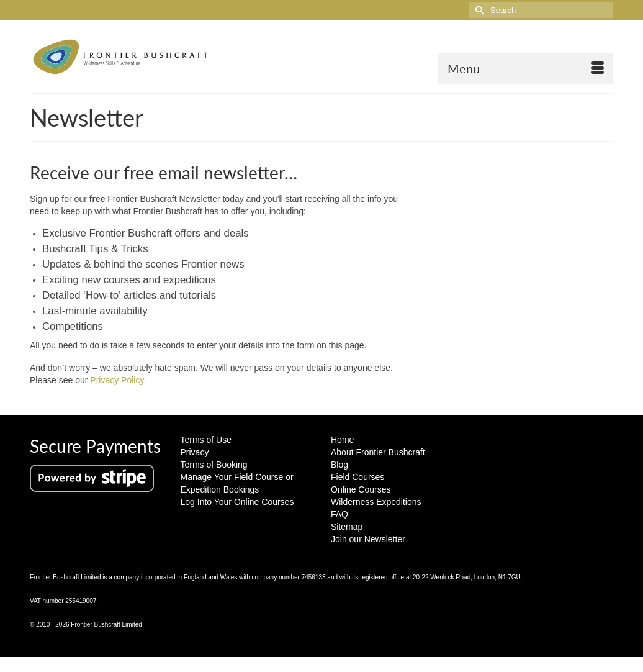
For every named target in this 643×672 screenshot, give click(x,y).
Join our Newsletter (368, 539)
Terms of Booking (214, 465)
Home (342, 440)
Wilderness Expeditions (376, 502)
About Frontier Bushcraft (378, 452)
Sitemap (347, 527)
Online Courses (361, 489)
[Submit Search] (478, 10)
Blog (339, 465)
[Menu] (526, 68)
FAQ (339, 514)
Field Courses (357, 477)
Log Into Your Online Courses (237, 502)
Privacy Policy (117, 380)
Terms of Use (206, 440)
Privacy (195, 452)
